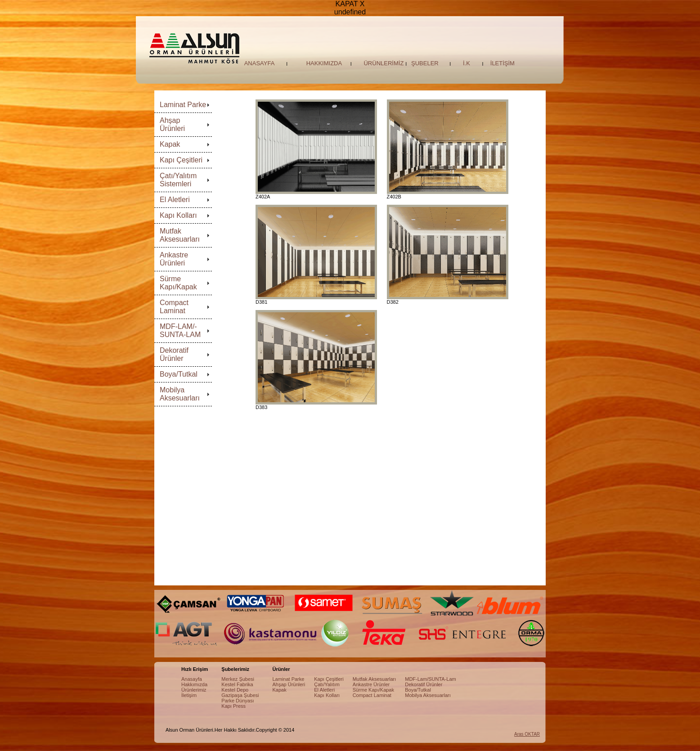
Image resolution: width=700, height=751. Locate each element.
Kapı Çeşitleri (181, 160)
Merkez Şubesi (238, 679)
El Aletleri (175, 200)
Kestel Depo (235, 690)
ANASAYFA (260, 63)
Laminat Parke (183, 105)
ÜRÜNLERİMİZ (384, 63)
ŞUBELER (425, 63)
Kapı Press (233, 706)
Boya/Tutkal (179, 374)
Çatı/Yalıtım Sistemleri (178, 180)
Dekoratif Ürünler (174, 354)
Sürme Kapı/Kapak (178, 283)
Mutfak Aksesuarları (180, 235)
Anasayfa (192, 679)
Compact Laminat (174, 307)
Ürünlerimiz (194, 690)
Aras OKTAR (527, 734)
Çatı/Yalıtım (327, 684)
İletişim (189, 695)
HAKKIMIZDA (324, 63)
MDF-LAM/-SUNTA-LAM (180, 331)
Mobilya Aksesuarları (180, 394)
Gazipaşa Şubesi (240, 695)
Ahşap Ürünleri (172, 124)
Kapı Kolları (178, 215)
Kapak (170, 144)
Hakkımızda (194, 684)
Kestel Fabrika (237, 684)
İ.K (467, 63)
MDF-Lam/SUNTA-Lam (430, 679)
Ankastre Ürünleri (174, 259)
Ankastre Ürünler (371, 684)
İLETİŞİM (503, 63)
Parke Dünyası (238, 701)
